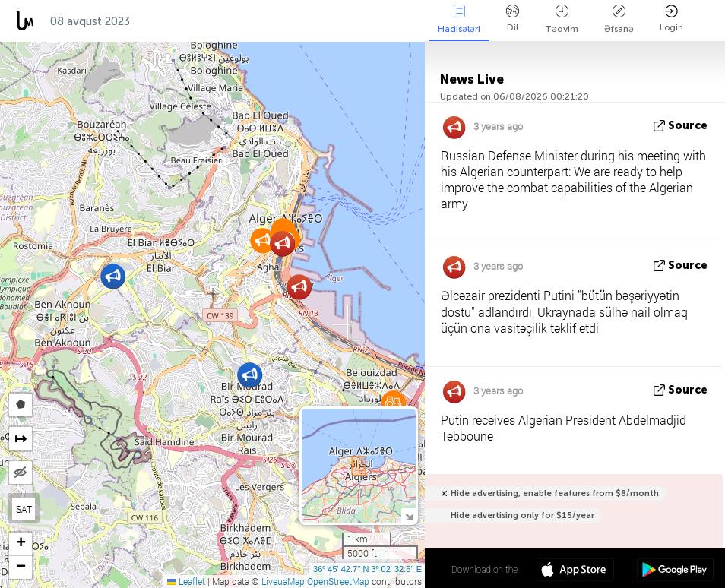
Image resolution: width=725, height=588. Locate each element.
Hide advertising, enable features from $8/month (555, 493)
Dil (513, 19)
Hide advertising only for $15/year (522, 515)
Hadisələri (459, 19)
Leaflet (186, 581)
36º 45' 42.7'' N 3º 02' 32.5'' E (367, 569)
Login (671, 19)
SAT (24, 509)
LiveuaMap (283, 581)
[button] (113, 276)
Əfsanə (619, 19)
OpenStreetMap (338, 581)
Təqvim (562, 19)
